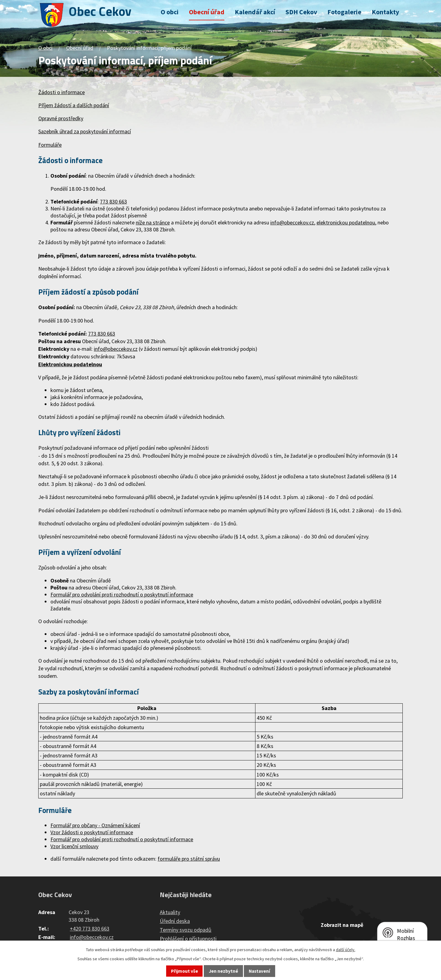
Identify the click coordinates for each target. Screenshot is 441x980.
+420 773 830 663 (90, 929)
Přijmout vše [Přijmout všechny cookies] (185, 971)
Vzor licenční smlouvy (74, 846)
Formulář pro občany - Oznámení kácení (95, 825)
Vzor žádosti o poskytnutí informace (92, 832)
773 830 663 (102, 334)
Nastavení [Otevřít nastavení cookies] (259, 971)
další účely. (346, 950)
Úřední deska (175, 921)
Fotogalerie (344, 12)
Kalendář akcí (255, 12)
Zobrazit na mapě (342, 925)
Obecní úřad (207, 12)
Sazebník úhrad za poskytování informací (85, 131)
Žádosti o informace (62, 92)
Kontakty (385, 12)
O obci (170, 12)
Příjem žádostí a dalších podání (74, 105)
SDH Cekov (301, 12)
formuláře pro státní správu (189, 859)
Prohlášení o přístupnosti (188, 939)
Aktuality (170, 912)
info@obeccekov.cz (116, 349)
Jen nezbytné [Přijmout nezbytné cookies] (224, 971)
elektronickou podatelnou (346, 222)
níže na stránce (153, 222)
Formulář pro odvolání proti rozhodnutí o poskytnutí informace (122, 594)
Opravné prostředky (61, 118)
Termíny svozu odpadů (186, 930)
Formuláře (50, 145)
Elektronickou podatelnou (70, 364)
